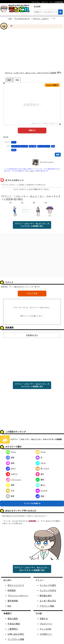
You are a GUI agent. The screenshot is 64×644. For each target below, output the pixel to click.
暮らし (41, 485)
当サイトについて (16, 585)
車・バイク (42, 468)
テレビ (41, 463)
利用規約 (12, 590)
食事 (10, 485)
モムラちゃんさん (47, 162)
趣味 (40, 480)
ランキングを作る (48, 590)
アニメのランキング (22, 19)
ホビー (11, 468)
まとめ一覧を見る (48, 601)
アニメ (14, 142)
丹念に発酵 (33, 146)
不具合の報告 (14, 624)
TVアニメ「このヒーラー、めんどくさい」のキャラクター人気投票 (31, 73)
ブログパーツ (46, 624)
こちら (31, 171)
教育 (10, 496)
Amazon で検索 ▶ (52, 85)
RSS (9, 606)
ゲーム (11, 452)
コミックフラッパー (44, 146)
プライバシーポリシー (18, 596)
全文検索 (37, 6)
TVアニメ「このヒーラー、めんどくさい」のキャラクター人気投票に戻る (32, 225)
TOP (10, 19)
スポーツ (12, 474)
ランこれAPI (45, 629)
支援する (44, 619)
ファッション (13, 480)
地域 (40, 496)
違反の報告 (13, 619)
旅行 (40, 474)
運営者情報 (13, 601)
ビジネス (41, 490)
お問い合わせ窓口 (16, 634)
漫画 (53, 146)
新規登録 (32, 521)
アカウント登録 (47, 606)
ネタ (10, 490)
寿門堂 (14, 150)
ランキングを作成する (32, 503)
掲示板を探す (46, 596)
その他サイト (46, 634)
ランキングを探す (48, 585)
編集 (58, 155)
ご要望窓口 (13, 629)
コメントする (32, 293)
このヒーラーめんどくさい (20, 146)
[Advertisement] (32, 50)
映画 (10, 463)
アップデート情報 (16, 639)
